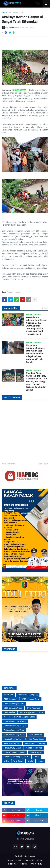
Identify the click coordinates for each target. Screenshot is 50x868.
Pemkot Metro (36, 752)
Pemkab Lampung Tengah (15, 726)
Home (5, 12)
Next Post (43, 464)
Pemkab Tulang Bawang (35, 743)
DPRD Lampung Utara (13, 708)
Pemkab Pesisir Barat (34, 739)
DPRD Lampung (10, 699)
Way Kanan (18, 761)
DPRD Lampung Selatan (14, 704)
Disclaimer (13, 864)
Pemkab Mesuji (35, 735)
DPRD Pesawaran (34, 708)
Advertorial (9, 695)
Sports (36, 757)
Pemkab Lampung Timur (14, 730)
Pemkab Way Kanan (12, 748)
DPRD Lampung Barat (30, 699)
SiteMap (24, 864)
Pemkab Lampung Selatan (15, 721)
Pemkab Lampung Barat (24, 717)
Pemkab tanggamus (34, 748)
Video (6, 761)
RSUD (27, 757)
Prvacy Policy (36, 864)
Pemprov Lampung (12, 757)
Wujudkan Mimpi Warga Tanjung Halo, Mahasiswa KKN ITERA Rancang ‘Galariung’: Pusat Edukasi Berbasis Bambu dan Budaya (37, 381)
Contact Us (29, 861)
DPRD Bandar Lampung (28, 695)
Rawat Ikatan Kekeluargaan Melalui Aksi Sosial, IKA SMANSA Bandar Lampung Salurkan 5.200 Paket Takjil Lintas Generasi (36, 326)
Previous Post (9, 464)
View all (45, 308)
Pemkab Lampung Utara (14, 735)
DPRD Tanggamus (27, 712)
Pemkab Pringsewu (12, 743)
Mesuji (7, 717)
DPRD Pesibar (10, 712)
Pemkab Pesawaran (12, 739)
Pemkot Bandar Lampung (15, 752)
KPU (41, 712)
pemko (30, 761)
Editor (39, 861)
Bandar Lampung (16, 12)
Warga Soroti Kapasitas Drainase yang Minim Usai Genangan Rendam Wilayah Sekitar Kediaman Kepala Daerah (35, 354)
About (19, 861)
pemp (40, 761)
